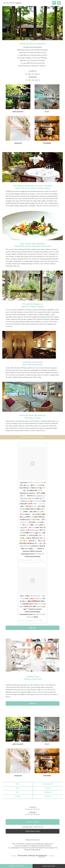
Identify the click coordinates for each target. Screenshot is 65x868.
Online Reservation (32, 831)
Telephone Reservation (16, 866)
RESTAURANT (48, 784)
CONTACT (48, 797)
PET (17, 792)
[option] (33, 23)
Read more (32, 703)
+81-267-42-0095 (32, 822)
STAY (17, 788)
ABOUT (48, 788)
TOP (17, 784)
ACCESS (17, 797)
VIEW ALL (32, 628)
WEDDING (48, 792)
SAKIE (21, 560)
